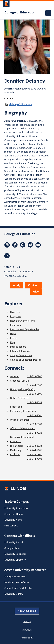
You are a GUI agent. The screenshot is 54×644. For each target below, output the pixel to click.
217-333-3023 (35, 446)
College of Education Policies (26, 360)
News (13, 334)
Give (36, 292)
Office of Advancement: (23, 428)
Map (12, 342)
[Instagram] (7, 247)
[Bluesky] (30, 247)
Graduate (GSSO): (19, 381)
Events (14, 338)
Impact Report (18, 347)
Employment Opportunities (25, 329)
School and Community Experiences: (23, 409)
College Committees (21, 355)
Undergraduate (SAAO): (23, 389)
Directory (15, 312)
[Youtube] (38, 247)
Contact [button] (33, 285)
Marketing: (16, 450)
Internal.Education (20, 351)
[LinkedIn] (7, 258)
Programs (15, 316)
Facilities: (15, 455)
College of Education (20, 12)
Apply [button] (17, 285)
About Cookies (27, 611)
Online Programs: (19, 398)
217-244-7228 (35, 433)
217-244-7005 (35, 450)
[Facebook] (15, 247)
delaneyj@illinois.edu (21, 104)
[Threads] (23, 247)
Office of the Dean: (20, 420)
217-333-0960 (20, 276)
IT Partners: (16, 446)
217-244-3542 (35, 385)
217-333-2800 (35, 394)
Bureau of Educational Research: (22, 439)
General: (14, 376)
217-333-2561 (35, 415)
